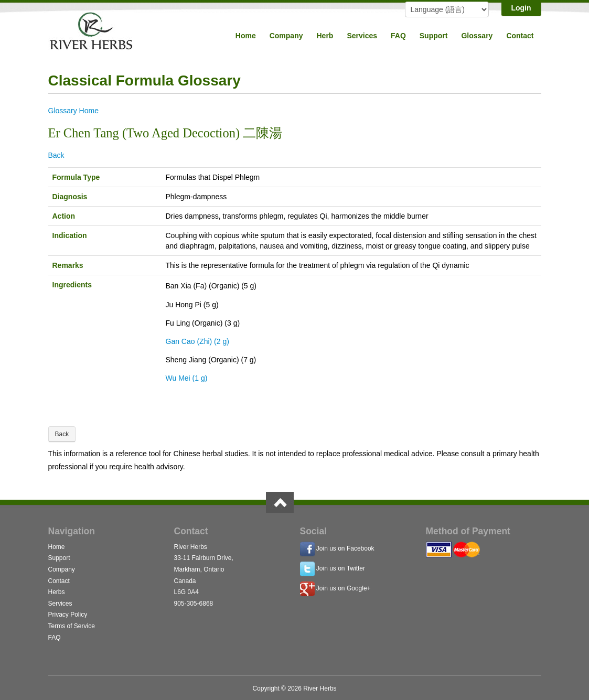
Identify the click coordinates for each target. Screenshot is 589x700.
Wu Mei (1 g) (187, 378)
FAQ (398, 36)
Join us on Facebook (345, 548)
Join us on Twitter (341, 568)
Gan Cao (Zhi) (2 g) (197, 341)
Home (246, 36)
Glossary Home (73, 111)
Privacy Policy (68, 615)
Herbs (57, 592)
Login (521, 8)
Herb (325, 36)
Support (434, 36)
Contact (520, 36)
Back (56, 155)
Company (286, 36)
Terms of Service (72, 626)
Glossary (477, 36)
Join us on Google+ (344, 588)
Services (362, 36)
